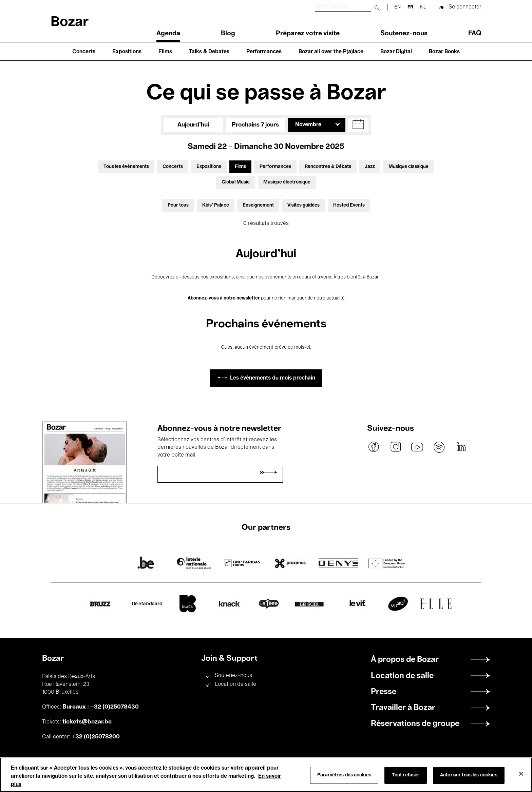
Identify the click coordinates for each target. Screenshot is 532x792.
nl (423, 7)
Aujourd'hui (193, 125)
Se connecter (465, 7)
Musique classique (408, 167)
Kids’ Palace (216, 205)
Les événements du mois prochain (273, 378)
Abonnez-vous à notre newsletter (224, 298)
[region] (266, 775)
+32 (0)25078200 (96, 737)
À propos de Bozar (405, 660)
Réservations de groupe (415, 724)
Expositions (127, 52)
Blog (228, 34)
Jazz (370, 167)
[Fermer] (521, 774)
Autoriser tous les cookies (469, 775)
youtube (417, 447)
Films (165, 52)
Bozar (70, 23)
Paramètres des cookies (344, 775)
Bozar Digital (396, 52)
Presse (384, 692)
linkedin (461, 447)
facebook (374, 447)
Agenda (168, 34)
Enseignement (258, 205)
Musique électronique (287, 182)
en (397, 7)
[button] (358, 125)
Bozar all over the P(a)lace (331, 52)
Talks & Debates (209, 52)
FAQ (475, 34)
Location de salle (235, 684)
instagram (396, 447)
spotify (439, 447)
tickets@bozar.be (87, 722)
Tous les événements (126, 167)
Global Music (236, 182)
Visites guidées (303, 205)
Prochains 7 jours (255, 125)
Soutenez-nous (404, 34)
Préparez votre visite (308, 34)
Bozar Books (444, 52)
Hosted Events (349, 205)
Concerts (84, 52)
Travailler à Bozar (403, 708)
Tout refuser (406, 775)
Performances (264, 52)
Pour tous (178, 205)
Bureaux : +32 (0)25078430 (101, 707)
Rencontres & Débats (328, 167)
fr (410, 7)
